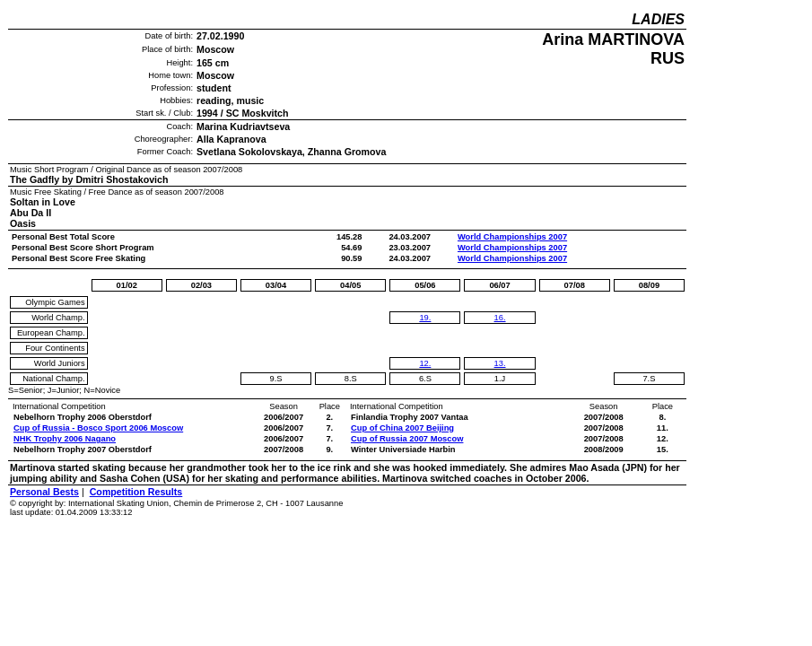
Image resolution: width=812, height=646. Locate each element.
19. (425, 318)
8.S (351, 379)
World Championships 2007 (512, 237)
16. (500, 318)
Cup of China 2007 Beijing (402, 428)
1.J (500, 379)
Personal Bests (44, 492)
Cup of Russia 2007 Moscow (407, 439)
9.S (276, 379)
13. (500, 363)
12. (425, 363)
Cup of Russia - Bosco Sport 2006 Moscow (98, 428)
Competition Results (136, 492)
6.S (425, 379)
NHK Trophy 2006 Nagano (65, 439)
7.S (649, 379)
